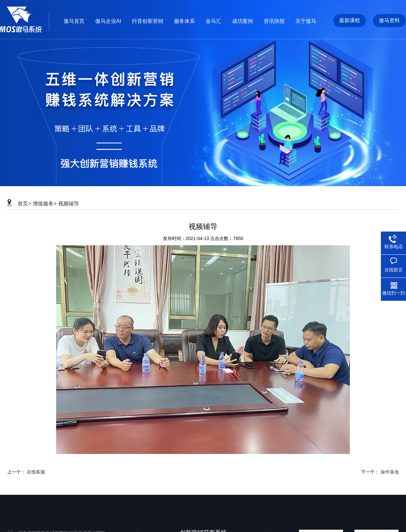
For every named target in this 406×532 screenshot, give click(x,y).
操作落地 (390, 472)
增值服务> (45, 204)
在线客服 (36, 472)
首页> (24, 204)
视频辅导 (69, 204)
